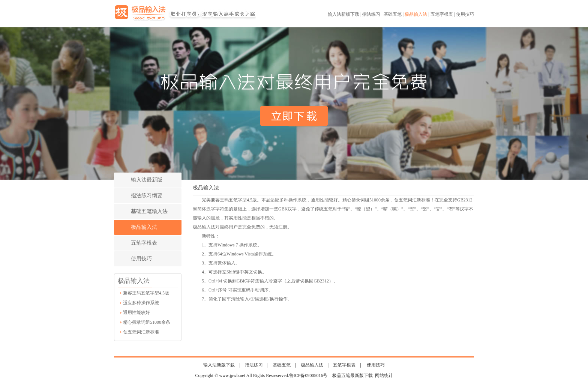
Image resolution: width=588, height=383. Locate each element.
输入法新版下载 (343, 14)
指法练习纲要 (147, 196)
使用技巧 (465, 14)
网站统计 (384, 375)
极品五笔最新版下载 (352, 375)
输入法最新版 (147, 180)
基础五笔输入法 (149, 211)
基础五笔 (393, 14)
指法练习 (371, 14)
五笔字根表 (442, 14)
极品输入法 (416, 14)
